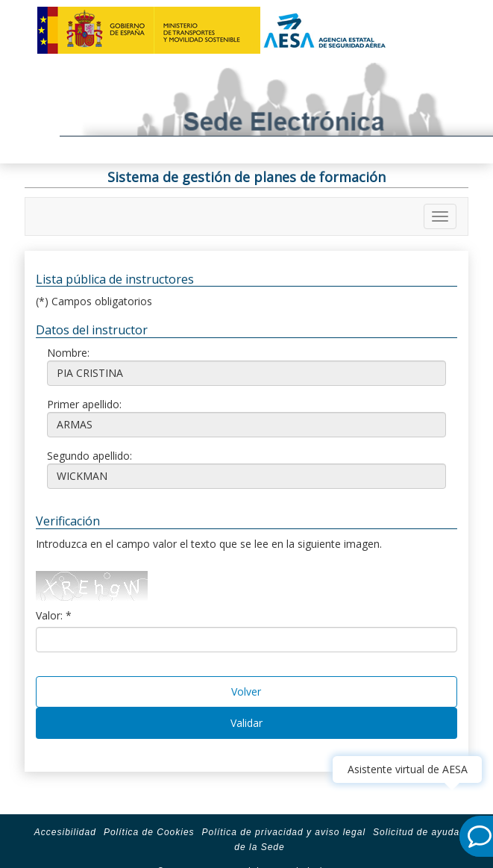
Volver (246, 691)
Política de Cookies (149, 832)
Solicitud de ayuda (416, 832)
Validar (246, 723)
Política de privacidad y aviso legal (284, 832)
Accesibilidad (65, 832)
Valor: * (54, 615)
